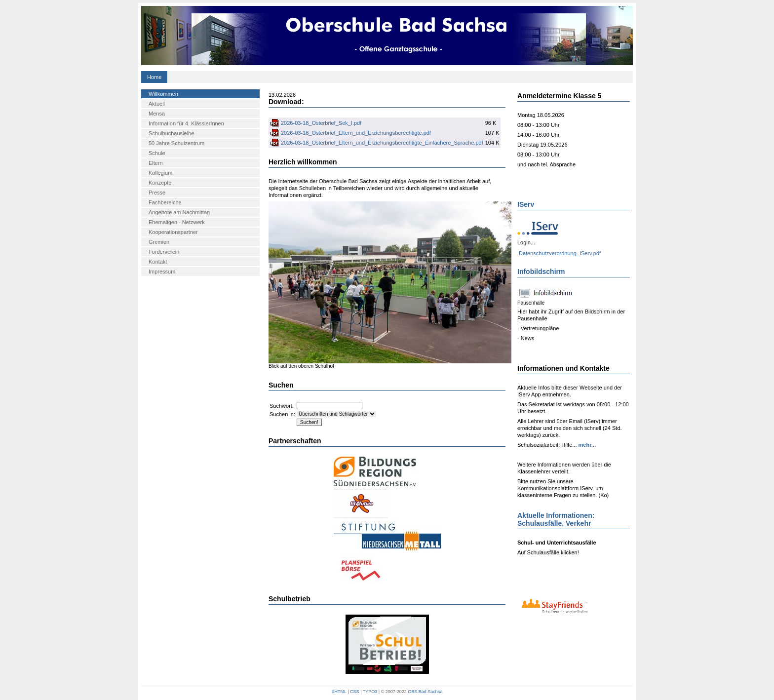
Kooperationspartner (173, 232)
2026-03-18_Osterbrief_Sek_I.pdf (321, 123)
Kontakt (158, 262)
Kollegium (160, 173)
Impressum (162, 272)
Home (154, 77)
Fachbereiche (165, 202)
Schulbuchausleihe (171, 133)
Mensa (157, 114)
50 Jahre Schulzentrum (176, 143)
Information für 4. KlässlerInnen (186, 123)
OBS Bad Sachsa (425, 692)
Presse (157, 193)
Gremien (159, 242)
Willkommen (163, 94)
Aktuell (157, 104)
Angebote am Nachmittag (179, 212)
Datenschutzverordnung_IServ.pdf (560, 253)
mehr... (586, 445)
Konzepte (160, 183)
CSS (355, 692)
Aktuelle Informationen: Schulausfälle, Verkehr (556, 519)
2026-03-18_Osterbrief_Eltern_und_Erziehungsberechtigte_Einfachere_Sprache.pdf (382, 143)
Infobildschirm (541, 272)
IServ (526, 204)
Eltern (156, 163)
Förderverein (164, 252)
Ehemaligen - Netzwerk (177, 222)
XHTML (339, 692)
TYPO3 (370, 692)
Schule (157, 153)
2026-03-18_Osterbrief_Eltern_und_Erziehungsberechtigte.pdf (356, 133)
